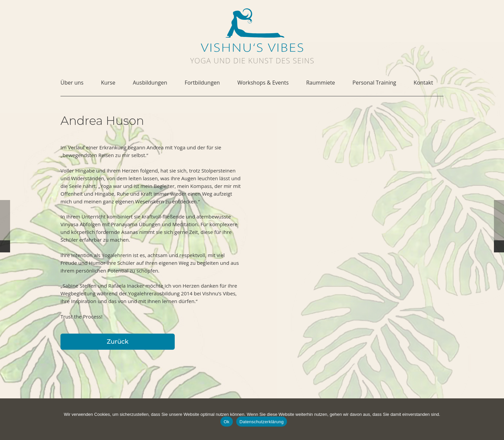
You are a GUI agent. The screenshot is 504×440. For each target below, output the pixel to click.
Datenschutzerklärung (262, 422)
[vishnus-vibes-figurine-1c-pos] (252, 23)
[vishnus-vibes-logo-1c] (252, 48)
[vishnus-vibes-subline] (252, 61)
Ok (227, 422)
